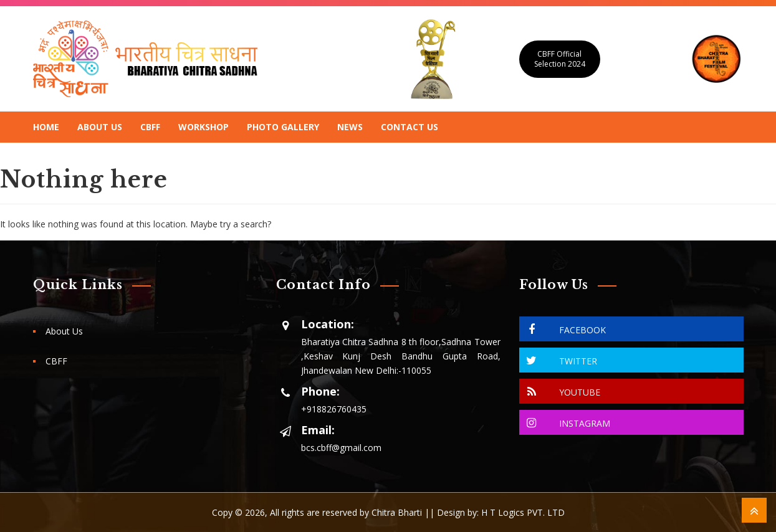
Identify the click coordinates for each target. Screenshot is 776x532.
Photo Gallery (283, 127)
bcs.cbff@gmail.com (341, 448)
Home (46, 127)
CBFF (150, 127)
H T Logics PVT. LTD (523, 512)
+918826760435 (334, 409)
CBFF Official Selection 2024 (560, 59)
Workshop (204, 127)
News (350, 127)
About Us (100, 127)
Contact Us (410, 127)
